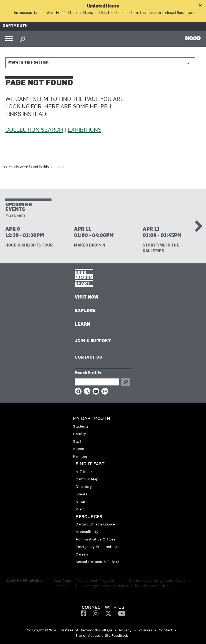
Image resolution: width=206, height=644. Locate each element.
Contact (166, 630)
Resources (89, 517)
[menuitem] (103, 437)
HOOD (193, 38)
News (80, 502)
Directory (84, 487)
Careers (82, 554)
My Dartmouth (92, 419)
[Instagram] (96, 613)
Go (126, 382)
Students (81, 426)
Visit (80, 509)
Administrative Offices (95, 539)
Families (80, 456)
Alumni (79, 449)
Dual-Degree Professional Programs (84, 580)
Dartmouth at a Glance (95, 524)
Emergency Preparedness (98, 547)
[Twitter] (108, 613)
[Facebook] (84, 613)
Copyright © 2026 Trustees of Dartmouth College (70, 630)
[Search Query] (97, 382)
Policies (145, 630)
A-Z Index (84, 472)
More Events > (17, 216)
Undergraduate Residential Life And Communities (127, 586)
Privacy (125, 630)
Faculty (79, 434)
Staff (77, 441)
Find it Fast (90, 464)
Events (82, 494)
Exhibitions (84, 130)
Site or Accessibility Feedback (102, 635)
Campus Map (87, 479)
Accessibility (87, 532)
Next (197, 226)
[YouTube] (122, 613)
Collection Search (34, 130)
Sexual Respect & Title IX (98, 562)
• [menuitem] (116, 630)
